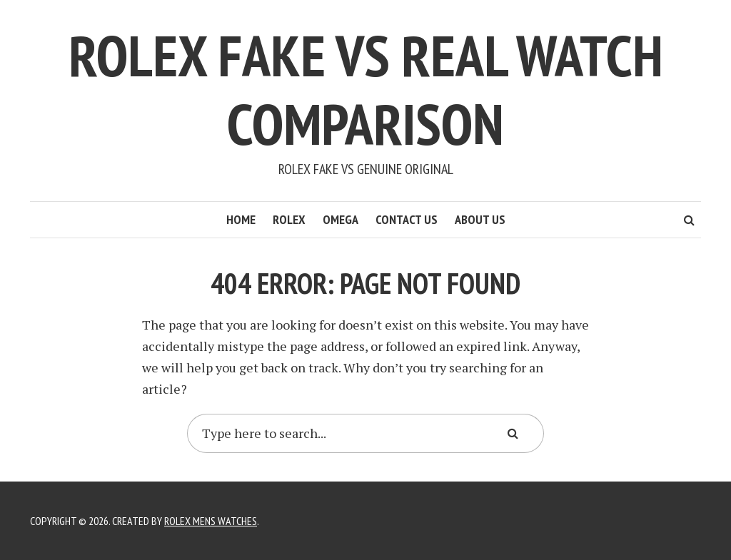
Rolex (289, 219)
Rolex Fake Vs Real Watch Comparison (366, 90)
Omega (341, 219)
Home (241, 219)
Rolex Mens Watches (211, 521)
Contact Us (407, 219)
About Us (480, 219)
